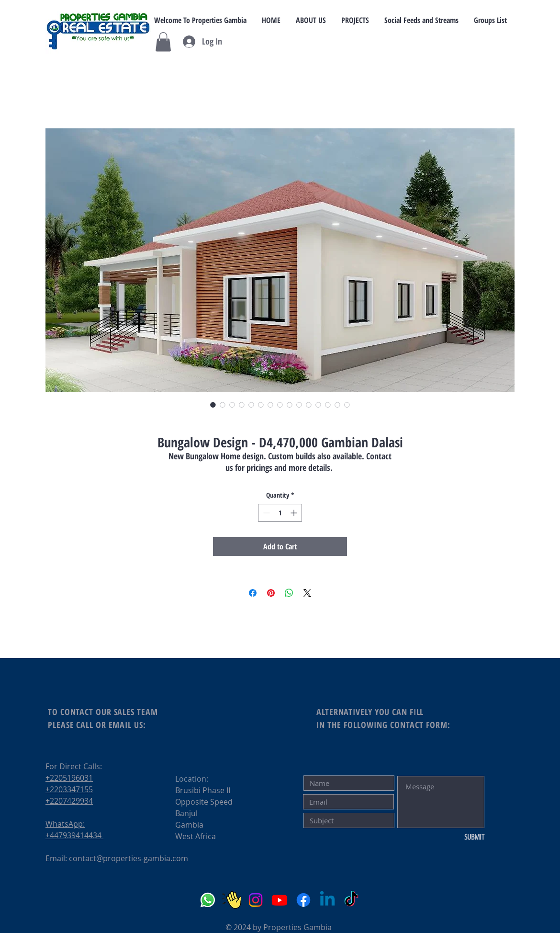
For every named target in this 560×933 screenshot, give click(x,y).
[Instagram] (256, 900)
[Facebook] (303, 900)
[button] (163, 42)
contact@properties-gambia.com (129, 858)
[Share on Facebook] (253, 593)
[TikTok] (351, 900)
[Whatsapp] (208, 900)
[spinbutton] (280, 513)
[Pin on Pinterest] (271, 593)
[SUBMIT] (453, 837)
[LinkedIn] (327, 900)
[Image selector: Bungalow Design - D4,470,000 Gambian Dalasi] (213, 405)
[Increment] (295, 513)
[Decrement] (265, 513)
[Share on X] (307, 593)
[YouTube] (280, 900)
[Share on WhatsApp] (289, 593)
